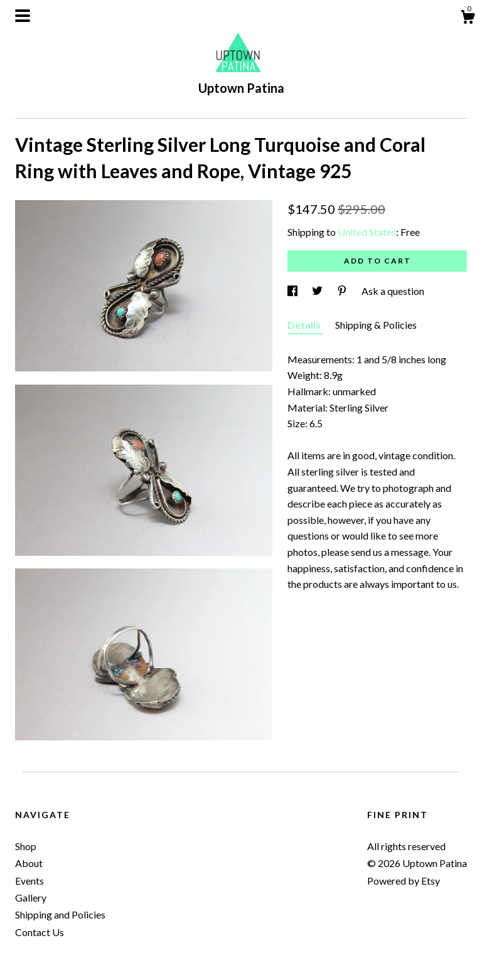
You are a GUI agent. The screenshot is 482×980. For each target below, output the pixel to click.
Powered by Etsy (404, 881)
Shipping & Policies (376, 325)
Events (29, 881)
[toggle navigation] (23, 16)
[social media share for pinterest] (343, 291)
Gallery (31, 897)
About (29, 863)
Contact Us (40, 932)
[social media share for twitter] (318, 291)
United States (367, 232)
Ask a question (393, 291)
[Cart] (468, 19)
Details (305, 325)
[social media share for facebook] (293, 291)
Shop (26, 846)
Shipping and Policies (60, 914)
